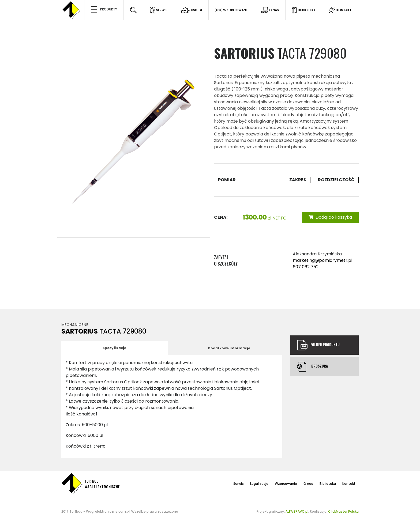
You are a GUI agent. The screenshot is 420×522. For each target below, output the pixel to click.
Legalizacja (259, 484)
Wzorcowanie (286, 484)
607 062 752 (306, 267)
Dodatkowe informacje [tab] (229, 348)
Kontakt (349, 484)
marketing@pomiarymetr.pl (322, 260)
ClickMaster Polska (343, 511)
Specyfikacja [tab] (115, 348)
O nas (308, 484)
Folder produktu (318, 345)
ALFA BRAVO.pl (297, 511)
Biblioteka (328, 484)
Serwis (239, 484)
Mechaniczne (75, 325)
